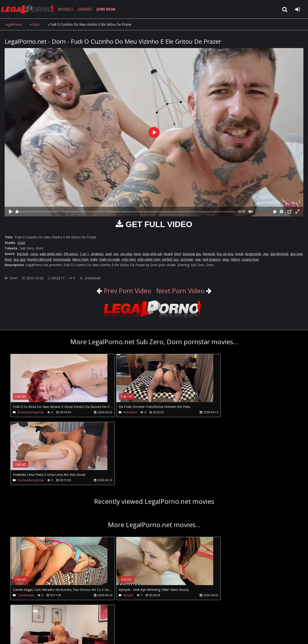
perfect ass (170, 259)
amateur (97, 254)
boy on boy (225, 254)
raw (198, 259)
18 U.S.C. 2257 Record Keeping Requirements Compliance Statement (151, 636)
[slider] (126, 212)
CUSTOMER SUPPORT (42, 622)
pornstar (187, 259)
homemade (62, 259)
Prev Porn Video (126, 291)
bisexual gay (192, 254)
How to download (80, 622)
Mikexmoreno (219, 527)
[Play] (11, 212)
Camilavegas (26, 527)
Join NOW (13, 622)
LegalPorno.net (30, 9)
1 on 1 (84, 254)
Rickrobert (120, 412)
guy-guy (19, 259)
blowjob (209, 254)
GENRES (87, 9)
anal (108, 254)
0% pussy (71, 254)
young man (250, 259)
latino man (80, 259)
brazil (239, 254)
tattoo (235, 259)
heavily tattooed (39, 259)
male (94, 259)
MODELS (68, 9)
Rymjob (119, 527)
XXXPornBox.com (135, 622)
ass (116, 254)
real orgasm (211, 259)
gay (266, 254)
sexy (226, 259)
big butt (23, 254)
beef (178, 254)
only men (129, 259)
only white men (149, 259)
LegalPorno (13, 24)
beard (168, 254)
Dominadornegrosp (31, 412)
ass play (126, 254)
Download (90, 278)
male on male (110, 259)
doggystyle (253, 254)
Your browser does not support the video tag (59, 381)
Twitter (109, 622)
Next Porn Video (181, 291)
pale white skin (51, 254)
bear (138, 254)
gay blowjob (279, 254)
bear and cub (152, 254)
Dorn (36, 24)
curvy (34, 254)
